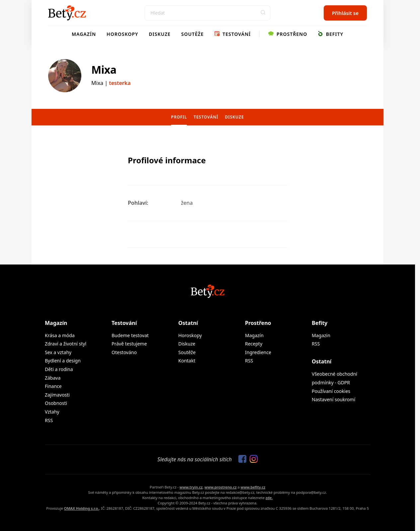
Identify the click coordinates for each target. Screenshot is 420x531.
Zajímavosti (57, 395)
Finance (53, 386)
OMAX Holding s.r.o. (82, 508)
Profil (179, 117)
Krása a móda (60, 335)
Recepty (254, 344)
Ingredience (258, 352)
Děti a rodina (59, 369)
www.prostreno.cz (221, 487)
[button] (263, 13)
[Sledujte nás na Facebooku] (241, 459)
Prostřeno (288, 34)
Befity (331, 34)
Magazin (321, 335)
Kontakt (187, 361)
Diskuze (160, 34)
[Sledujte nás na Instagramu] (252, 459)
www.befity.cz (253, 487)
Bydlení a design (63, 361)
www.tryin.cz (191, 487)
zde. (269, 498)
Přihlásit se (345, 13)
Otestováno (124, 352)
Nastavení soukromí (334, 399)
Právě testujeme (129, 344)
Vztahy (52, 412)
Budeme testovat (130, 335)
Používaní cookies (331, 391)
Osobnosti (56, 403)
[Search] (208, 13)
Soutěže (193, 34)
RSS (49, 420)
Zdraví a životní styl (66, 344)
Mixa (104, 70)
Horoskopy (122, 34)
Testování (233, 34)
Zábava (53, 378)
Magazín (84, 34)
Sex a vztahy (58, 352)
